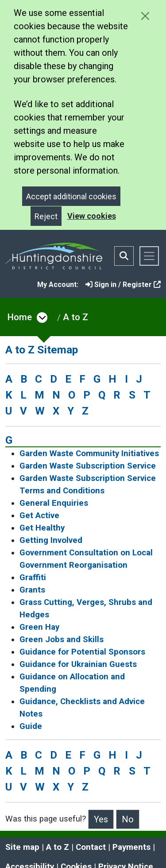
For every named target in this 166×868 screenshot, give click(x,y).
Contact (91, 847)
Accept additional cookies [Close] (71, 196)
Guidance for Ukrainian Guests (78, 664)
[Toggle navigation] (149, 256)
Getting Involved (51, 540)
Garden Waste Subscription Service (88, 466)
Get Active (39, 515)
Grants (32, 590)
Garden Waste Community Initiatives (89, 453)
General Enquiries (54, 503)
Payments (131, 847)
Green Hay (39, 627)
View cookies (92, 216)
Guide (31, 726)
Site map (22, 847)
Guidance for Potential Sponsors (82, 652)
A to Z (75, 317)
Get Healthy (42, 528)
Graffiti (33, 577)
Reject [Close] (46, 216)
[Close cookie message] (145, 16)
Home (20, 317)
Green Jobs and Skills (62, 639)
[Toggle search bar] (124, 256)
